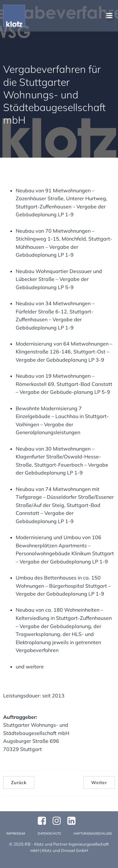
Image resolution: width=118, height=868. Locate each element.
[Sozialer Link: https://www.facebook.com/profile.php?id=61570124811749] (44, 821)
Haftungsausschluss (93, 833)
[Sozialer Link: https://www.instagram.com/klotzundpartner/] (59, 821)
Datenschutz (49, 833)
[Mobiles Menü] (110, 16)
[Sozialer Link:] (74, 821)
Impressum (16, 833)
